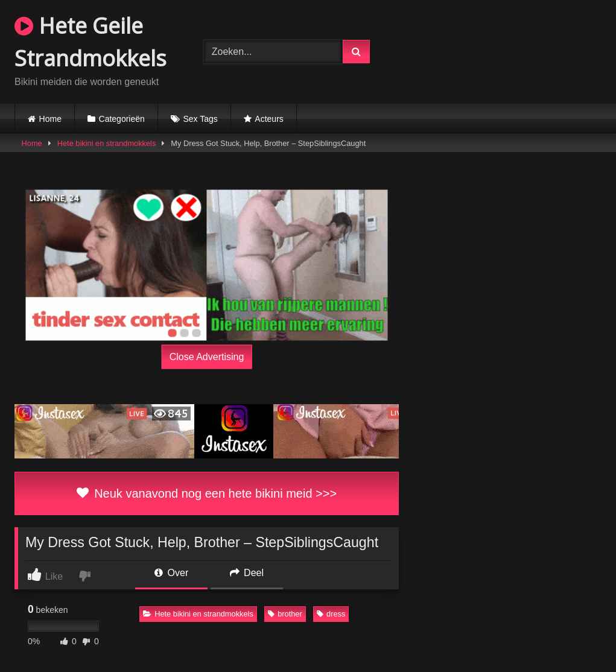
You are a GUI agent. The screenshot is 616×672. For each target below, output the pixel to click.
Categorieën (122, 119)
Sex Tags (200, 119)
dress (331, 614)
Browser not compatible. (502, 50)
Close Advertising (207, 357)
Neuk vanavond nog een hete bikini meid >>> (207, 493)
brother (285, 614)
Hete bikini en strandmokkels (107, 143)
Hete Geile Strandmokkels (90, 42)
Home (50, 119)
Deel (247, 573)
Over (171, 573)
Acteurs (269, 119)
